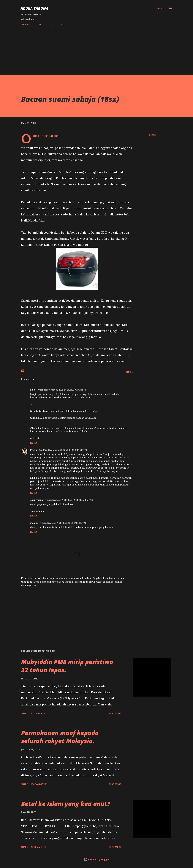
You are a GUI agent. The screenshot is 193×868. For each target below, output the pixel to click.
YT (61, 24)
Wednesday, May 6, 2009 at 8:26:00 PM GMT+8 (62, 390)
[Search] (158, 8)
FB (49, 24)
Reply (34, 443)
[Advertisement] (96, 49)
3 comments (38, 713)
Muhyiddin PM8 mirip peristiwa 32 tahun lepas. (67, 666)
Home (24, 24)
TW (37, 24)
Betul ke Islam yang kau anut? (66, 804)
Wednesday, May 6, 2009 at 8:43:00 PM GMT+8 (63, 450)
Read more (115, 713)
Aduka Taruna (34, 8)
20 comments (38, 847)
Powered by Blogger (96, 859)
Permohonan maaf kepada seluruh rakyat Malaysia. (60, 737)
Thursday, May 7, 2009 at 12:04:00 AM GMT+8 (69, 500)
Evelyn (33, 450)
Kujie (33, 390)
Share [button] (153, 135)
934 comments (39, 784)
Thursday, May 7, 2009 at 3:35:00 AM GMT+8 (63, 523)
